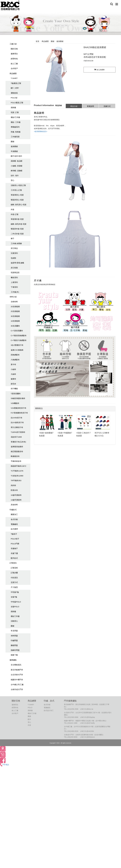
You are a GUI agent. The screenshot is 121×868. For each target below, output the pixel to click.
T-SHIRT (14, 78)
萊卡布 (13, 364)
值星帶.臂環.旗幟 (17, 263)
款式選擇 (14, 529)
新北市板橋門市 (17, 670)
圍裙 (13, 142)
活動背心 (14, 621)
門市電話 (5, 765)
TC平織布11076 (17, 471)
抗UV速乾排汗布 (17, 422)
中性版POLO (16, 602)
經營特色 (14, 59)
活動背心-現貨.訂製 (18, 185)
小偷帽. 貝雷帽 (16, 166)
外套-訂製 (15, 214)
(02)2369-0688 (73, 717)
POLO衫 (14, 98)
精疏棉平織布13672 (18, 466)
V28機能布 (15, 403)
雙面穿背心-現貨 (17, 200)
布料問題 (14, 636)
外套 (13, 209)
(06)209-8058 (72, 737)
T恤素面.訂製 (16, 83)
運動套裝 (14, 93)
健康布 (13, 379)
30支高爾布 (15, 326)
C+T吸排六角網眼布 (19, 340)
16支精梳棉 (15, 321)
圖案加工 (14, 514)
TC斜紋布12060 (17, 476)
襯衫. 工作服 (16, 122)
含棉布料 (14, 302)
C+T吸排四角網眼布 (19, 336)
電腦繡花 (14, 524)
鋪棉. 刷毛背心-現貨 (19, 205)
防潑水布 (14, 490)
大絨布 (13, 374)
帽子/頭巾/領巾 (16, 156)
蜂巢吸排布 (15, 456)
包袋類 (13, 258)
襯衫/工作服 (15, 117)
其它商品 (14, 248)
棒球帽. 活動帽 (16, 171)
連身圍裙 (14, 146)
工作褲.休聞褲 (16, 243)
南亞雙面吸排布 (17, 451)
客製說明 (90, 106)
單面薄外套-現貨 (17, 219)
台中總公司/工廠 (17, 685)
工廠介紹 (13, 44)
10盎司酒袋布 (16, 495)
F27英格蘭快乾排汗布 (19, 413)
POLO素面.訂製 (17, 103)
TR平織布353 (16, 480)
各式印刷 (14, 519)
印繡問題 (14, 640)
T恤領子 (14, 534)
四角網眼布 (15, 355)
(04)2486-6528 (73, 731)
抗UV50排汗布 (16, 418)
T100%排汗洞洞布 (18, 432)
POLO (30, 708)
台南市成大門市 (17, 689)
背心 (13, 180)
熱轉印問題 (15, 650)
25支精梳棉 (15, 311)
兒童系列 (14, 253)
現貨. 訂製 (15, 112)
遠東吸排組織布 (17, 447)
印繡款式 (13, 510)
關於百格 (14, 49)
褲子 (13, 238)
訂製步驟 (14, 573)
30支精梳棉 (15, 316)
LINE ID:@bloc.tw (87, 709)
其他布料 (14, 505)
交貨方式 (14, 582)
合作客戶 (14, 68)
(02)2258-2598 (73, 709)
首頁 (37, 41)
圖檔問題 (14, 645)
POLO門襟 (15, 544)
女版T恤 (14, 597)
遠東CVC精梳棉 (17, 350)
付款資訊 (14, 578)
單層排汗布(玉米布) (18, 442)
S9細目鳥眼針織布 (18, 398)
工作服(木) (15, 292)
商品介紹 (74, 106)
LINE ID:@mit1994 (87, 731)
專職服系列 (15, 127)
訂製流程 (14, 568)
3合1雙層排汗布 (17, 345)
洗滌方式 (107, 106)
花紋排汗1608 (16, 437)
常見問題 (14, 631)
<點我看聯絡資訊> (41, 131)
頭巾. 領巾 (15, 176)
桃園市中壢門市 (17, 680)
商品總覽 (13, 73)
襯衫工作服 (15, 616)
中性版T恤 (15, 592)
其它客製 (14, 268)
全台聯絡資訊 (16, 665)
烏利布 (13, 485)
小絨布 (13, 369)
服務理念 (14, 54)
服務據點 (13, 660)
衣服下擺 (14, 553)
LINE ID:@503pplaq (87, 717)
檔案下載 (14, 655)
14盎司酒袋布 (16, 500)
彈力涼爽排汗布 (17, 427)
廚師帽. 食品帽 (16, 161)
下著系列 (14, 287)
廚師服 (13, 107)
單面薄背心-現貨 (17, 195)
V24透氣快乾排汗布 (18, 408)
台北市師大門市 (17, 675)
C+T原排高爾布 (17, 331)
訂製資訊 (13, 563)
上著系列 (14, 282)
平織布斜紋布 (16, 461)
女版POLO (15, 607)
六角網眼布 (15, 360)
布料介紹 (13, 297)
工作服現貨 (15, 137)
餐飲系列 (14, 278)
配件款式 (14, 558)
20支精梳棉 (15, 307)
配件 (29, 719)
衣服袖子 (14, 548)
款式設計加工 (49, 710)
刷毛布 (13, 384)
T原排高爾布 (16, 394)
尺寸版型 (14, 587)
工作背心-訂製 (16, 190)
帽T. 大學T (15, 88)
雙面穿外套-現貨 (17, 229)
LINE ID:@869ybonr (88, 737)
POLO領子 (15, 539)
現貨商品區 (15, 272)
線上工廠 (14, 64)
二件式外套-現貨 (17, 234)
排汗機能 (14, 389)
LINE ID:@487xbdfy (87, 723)
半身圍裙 (14, 151)
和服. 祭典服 (16, 132)
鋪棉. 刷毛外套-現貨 (19, 224)
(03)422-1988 (72, 723)
